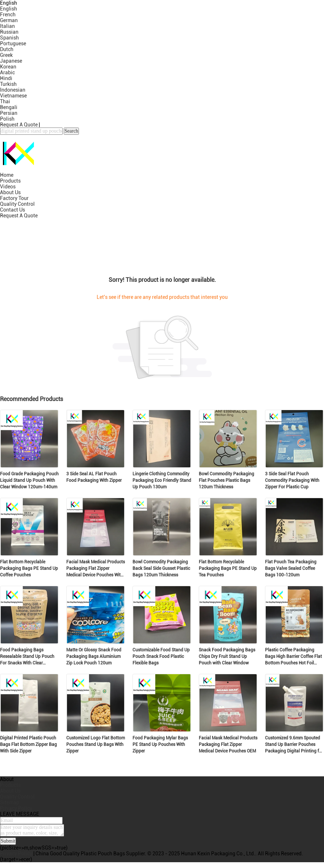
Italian (7, 26)
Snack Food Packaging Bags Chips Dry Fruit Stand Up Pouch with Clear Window (227, 656)
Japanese (11, 61)
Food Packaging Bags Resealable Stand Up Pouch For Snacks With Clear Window (27, 657)
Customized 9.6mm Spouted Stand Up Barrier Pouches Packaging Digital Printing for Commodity (294, 745)
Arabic (7, 72)
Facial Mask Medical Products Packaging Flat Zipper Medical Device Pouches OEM (228, 744)
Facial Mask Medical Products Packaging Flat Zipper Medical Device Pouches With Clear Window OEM (96, 569)
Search (71, 131)
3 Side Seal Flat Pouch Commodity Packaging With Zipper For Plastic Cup (292, 480)
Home (7, 175)
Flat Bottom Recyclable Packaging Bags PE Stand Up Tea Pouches (228, 568)
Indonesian (13, 90)
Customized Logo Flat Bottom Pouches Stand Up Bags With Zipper (96, 744)
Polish (7, 119)
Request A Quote (19, 125)
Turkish (8, 84)
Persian (9, 113)
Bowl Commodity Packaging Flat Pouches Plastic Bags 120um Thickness (226, 480)
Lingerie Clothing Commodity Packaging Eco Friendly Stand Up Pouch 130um (162, 480)
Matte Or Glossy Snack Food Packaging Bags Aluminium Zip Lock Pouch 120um (94, 656)
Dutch (7, 49)
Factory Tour (14, 198)
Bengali (9, 107)
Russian (9, 32)
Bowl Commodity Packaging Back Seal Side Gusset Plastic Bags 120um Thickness (161, 568)
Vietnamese (13, 96)
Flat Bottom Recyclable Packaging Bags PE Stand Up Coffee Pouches (29, 568)
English (9, 9)
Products (10, 181)
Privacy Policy (16, 808)
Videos (8, 187)
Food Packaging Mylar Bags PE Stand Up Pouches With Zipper (160, 744)
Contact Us (12, 210)
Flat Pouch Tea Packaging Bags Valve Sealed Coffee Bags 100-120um (291, 568)
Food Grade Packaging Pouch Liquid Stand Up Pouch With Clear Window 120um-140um (29, 480)
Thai (5, 101)
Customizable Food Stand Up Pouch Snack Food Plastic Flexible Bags (161, 656)
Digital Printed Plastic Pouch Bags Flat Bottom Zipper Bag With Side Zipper (28, 744)
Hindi (6, 78)
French (8, 14)
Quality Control (17, 204)
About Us (10, 192)
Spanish (9, 38)
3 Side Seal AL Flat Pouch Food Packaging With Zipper (94, 477)
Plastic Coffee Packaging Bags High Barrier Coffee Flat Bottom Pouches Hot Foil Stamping (293, 657)
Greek (6, 55)
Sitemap (10, 802)
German (9, 20)
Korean (8, 67)
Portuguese (13, 43)
